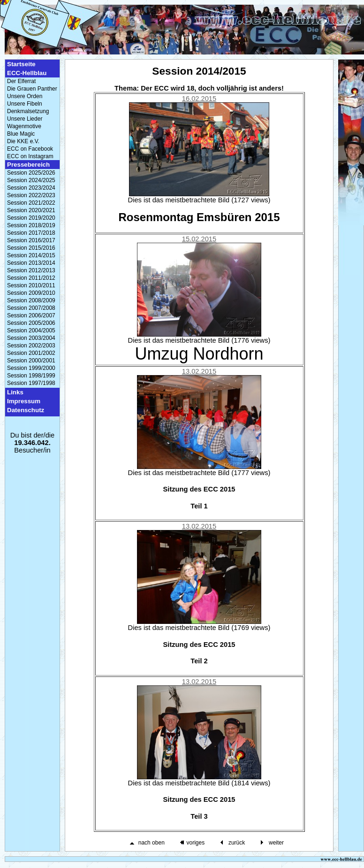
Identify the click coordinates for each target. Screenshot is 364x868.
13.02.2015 (199, 371)
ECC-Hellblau (27, 73)
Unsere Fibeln (25, 104)
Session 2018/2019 (31, 225)
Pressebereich (28, 165)
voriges (195, 843)
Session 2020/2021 (31, 210)
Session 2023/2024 (31, 188)
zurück (237, 843)
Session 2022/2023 (31, 195)
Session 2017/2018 (31, 233)
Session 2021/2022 (31, 203)
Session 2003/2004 (31, 338)
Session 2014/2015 (31, 255)
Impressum (24, 401)
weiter (276, 843)
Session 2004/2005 (31, 330)
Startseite (21, 64)
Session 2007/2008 (31, 308)
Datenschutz (26, 410)
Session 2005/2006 (31, 323)
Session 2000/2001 (31, 361)
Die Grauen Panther (32, 89)
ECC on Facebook (30, 149)
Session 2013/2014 (31, 263)
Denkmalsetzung (28, 111)
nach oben (152, 843)
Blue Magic (21, 134)
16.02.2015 (199, 99)
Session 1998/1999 (31, 376)
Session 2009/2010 (31, 293)
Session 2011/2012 (31, 278)
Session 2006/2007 (31, 315)
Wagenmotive (24, 126)
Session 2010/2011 (31, 285)
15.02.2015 (199, 239)
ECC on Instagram (30, 156)
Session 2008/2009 (31, 300)
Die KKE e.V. (23, 141)
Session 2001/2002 (31, 353)
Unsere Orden (25, 96)
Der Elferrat (21, 81)
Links (15, 392)
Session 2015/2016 (31, 248)
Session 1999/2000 (31, 368)
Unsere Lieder (25, 119)
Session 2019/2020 (31, 218)
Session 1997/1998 (31, 383)
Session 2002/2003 (31, 346)
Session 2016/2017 (31, 240)
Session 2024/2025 (31, 180)
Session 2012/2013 (31, 270)
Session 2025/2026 (31, 173)
